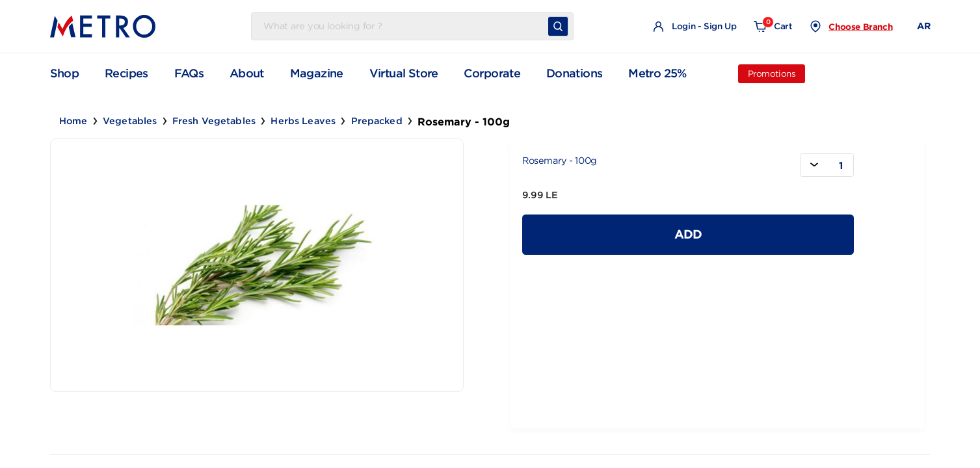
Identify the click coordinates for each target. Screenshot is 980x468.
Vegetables (130, 121)
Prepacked (377, 121)
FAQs (189, 73)
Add (688, 234)
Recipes (126, 73)
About (247, 73)
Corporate (492, 73)
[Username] (402, 27)
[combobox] (827, 165)
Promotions (772, 74)
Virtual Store (404, 73)
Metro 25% (657, 73)
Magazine (317, 73)
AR (923, 26)
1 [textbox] (841, 165)
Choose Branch (860, 27)
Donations (575, 73)
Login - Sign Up (695, 27)
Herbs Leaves (303, 121)
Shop (65, 73)
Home (73, 121)
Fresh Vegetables (214, 121)
